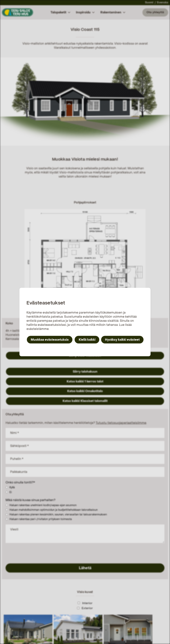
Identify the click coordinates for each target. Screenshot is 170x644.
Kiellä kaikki (87, 340)
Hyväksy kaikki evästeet (122, 340)
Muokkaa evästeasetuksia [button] (50, 340)
